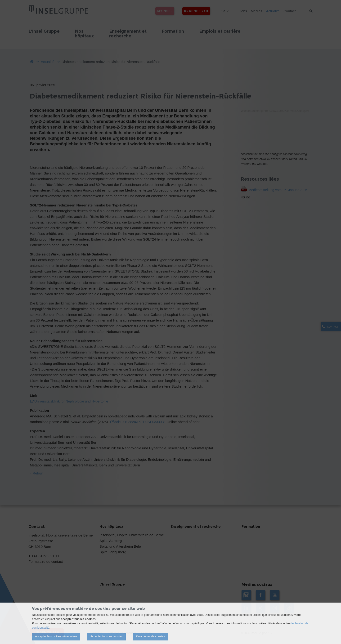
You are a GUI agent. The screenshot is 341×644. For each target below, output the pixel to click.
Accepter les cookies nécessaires (56, 636)
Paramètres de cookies (150, 636)
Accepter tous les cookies (106, 636)
